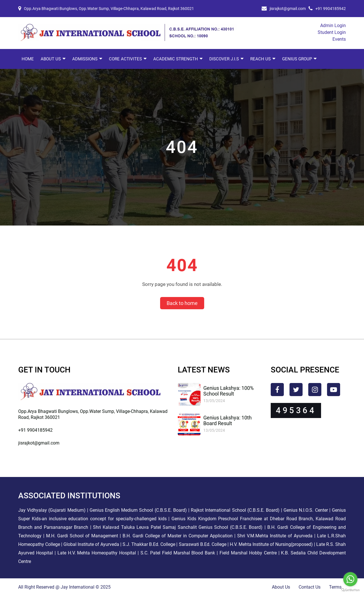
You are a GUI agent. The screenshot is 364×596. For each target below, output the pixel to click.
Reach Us (260, 59)
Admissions (85, 59)
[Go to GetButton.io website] (350, 590)
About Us (51, 59)
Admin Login (333, 25)
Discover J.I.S (224, 59)
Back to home (182, 303)
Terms (335, 587)
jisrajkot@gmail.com (288, 9)
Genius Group (297, 59)
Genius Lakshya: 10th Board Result (227, 420)
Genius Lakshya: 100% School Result (228, 391)
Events (339, 39)
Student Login (332, 32)
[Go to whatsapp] (350, 579)
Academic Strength (176, 59)
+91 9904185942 (331, 9)
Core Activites (125, 59)
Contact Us (310, 587)
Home (28, 59)
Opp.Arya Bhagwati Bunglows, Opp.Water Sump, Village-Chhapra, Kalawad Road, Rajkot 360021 (109, 9)
